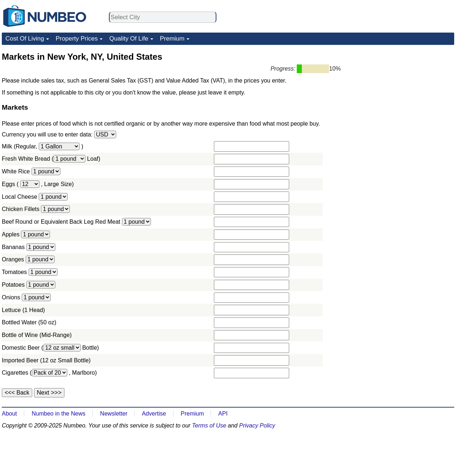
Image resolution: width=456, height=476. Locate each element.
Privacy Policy (257, 426)
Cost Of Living (25, 39)
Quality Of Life (129, 39)
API (223, 414)
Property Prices (77, 39)
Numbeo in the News (58, 414)
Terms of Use (209, 426)
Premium (172, 39)
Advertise (154, 414)
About (9, 414)
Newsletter (114, 414)
